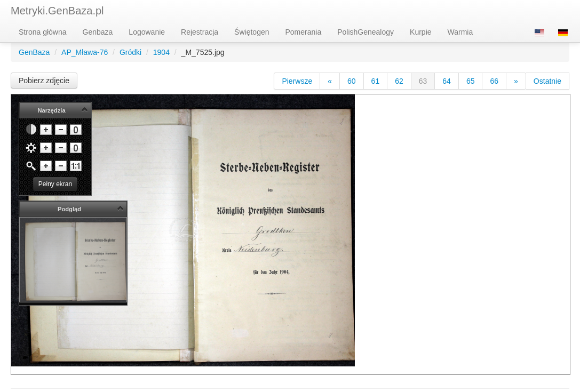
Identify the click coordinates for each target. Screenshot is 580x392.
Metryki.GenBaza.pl (57, 11)
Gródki (130, 52)
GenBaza (34, 52)
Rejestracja (200, 32)
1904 (161, 52)
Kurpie (420, 32)
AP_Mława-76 (85, 52)
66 (494, 81)
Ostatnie (547, 81)
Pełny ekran (55, 184)
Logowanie (147, 32)
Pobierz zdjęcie (44, 81)
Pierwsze (297, 81)
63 (423, 81)
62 (399, 81)
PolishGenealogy (366, 32)
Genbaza (98, 32)
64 (447, 81)
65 (471, 81)
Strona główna (43, 32)
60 (352, 81)
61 (376, 81)
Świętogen (252, 32)
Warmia (460, 32)
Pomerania (304, 32)
